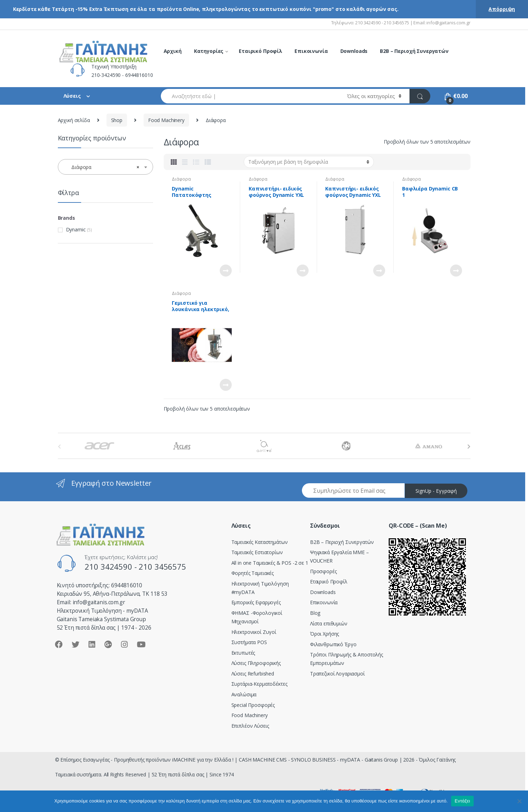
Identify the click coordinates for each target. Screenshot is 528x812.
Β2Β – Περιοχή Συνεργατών (342, 542)
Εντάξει (462, 801)
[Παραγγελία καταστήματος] (309, 162)
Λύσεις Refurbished (253, 674)
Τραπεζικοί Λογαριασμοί (337, 674)
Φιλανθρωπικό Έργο (333, 644)
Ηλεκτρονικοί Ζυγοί (254, 632)
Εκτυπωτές (243, 653)
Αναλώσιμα (244, 694)
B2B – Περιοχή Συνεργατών (414, 51)
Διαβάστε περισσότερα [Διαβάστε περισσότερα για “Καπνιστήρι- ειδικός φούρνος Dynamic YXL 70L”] (302, 271)
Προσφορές (323, 571)
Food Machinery (166, 120)
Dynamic (76, 229)
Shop (117, 120)
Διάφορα (181, 179)
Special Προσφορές (253, 705)
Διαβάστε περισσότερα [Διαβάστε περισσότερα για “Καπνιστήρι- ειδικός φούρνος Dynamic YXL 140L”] (379, 271)
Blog (315, 613)
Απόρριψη (502, 9)
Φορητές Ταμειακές (253, 573)
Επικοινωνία (311, 51)
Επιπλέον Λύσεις (250, 726)
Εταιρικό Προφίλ (260, 51)
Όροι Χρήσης (324, 634)
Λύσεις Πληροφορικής (256, 663)
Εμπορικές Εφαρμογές (256, 602)
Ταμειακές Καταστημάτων (260, 542)
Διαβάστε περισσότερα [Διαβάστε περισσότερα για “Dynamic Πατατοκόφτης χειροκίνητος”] (225, 271)
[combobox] (250, 96)
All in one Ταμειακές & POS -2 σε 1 (270, 563)
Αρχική (173, 51)
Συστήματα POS (249, 642)
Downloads (354, 51)
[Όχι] (519, 801)
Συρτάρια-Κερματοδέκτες (259, 684)
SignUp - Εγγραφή (436, 491)
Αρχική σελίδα (74, 120)
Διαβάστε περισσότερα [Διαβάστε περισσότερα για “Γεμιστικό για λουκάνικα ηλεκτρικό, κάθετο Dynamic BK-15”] (225, 385)
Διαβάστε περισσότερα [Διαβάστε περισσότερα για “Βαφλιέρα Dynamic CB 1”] (456, 271)
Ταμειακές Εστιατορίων (257, 552)
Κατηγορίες (209, 51)
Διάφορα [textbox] (103, 167)
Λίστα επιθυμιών (329, 623)
